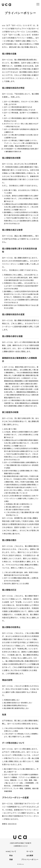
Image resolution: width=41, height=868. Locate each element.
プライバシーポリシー (30, 859)
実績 (11, 859)
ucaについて (11, 851)
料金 (11, 855)
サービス (30, 851)
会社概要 (30, 855)
